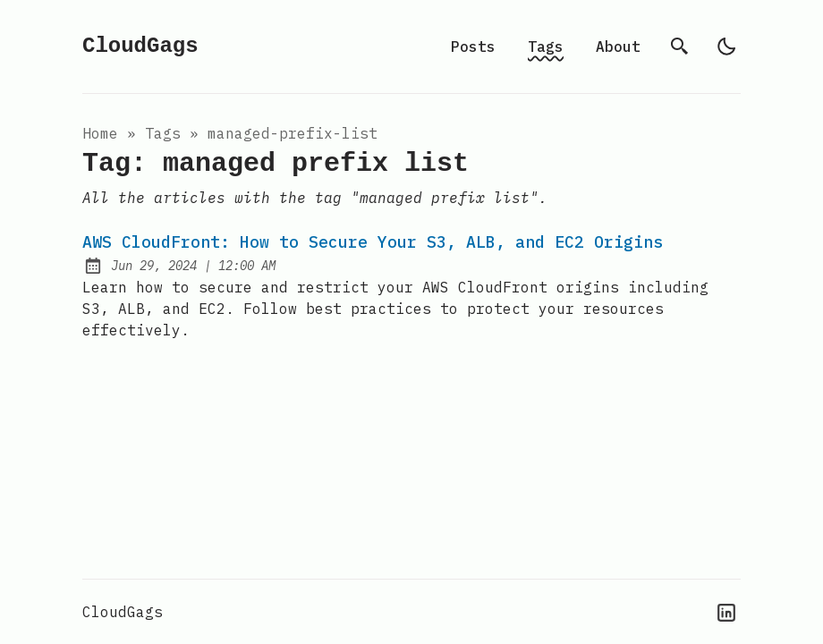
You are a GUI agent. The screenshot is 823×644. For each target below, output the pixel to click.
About (618, 47)
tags (163, 133)
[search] (680, 47)
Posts (473, 47)
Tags (546, 47)
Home (100, 133)
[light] (726, 47)
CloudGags (140, 46)
